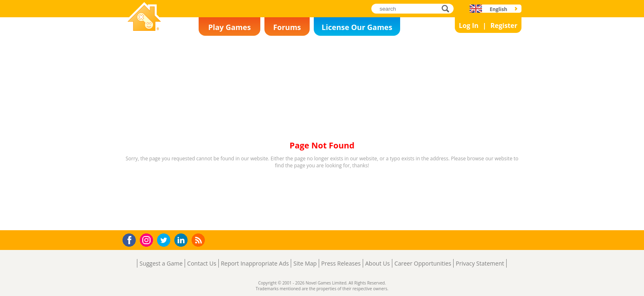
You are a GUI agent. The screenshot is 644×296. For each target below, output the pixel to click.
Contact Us (202, 263)
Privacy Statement (480, 263)
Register (504, 25)
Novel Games (143, 35)
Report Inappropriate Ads (255, 263)
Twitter (165, 241)
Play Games (229, 27)
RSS (199, 240)
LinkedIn (182, 240)
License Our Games (357, 27)
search (448, 8)
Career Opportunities (423, 263)
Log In (469, 25)
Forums (287, 27)
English (499, 9)
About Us (378, 263)
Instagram (148, 239)
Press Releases (341, 263)
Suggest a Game (161, 263)
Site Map (305, 263)
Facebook (131, 239)
